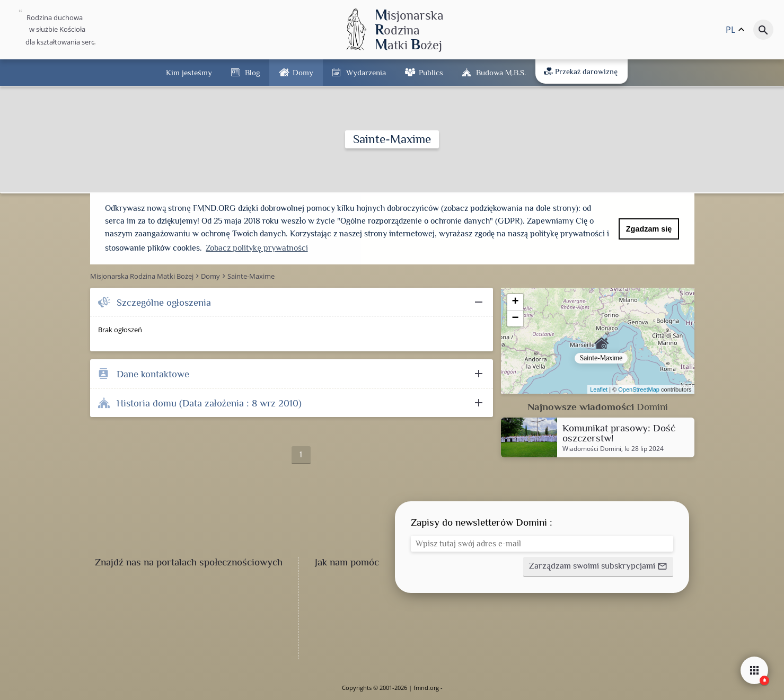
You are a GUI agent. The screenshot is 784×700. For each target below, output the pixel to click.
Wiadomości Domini (592, 449)
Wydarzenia (366, 72)
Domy (303, 72)
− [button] (515, 318)
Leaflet (599, 389)
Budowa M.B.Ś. (501, 72)
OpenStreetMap (639, 389)
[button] (598, 567)
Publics (431, 72)
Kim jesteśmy (189, 72)
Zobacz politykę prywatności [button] (257, 248)
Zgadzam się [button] (649, 229)
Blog (252, 72)
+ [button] (515, 302)
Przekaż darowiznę (581, 72)
